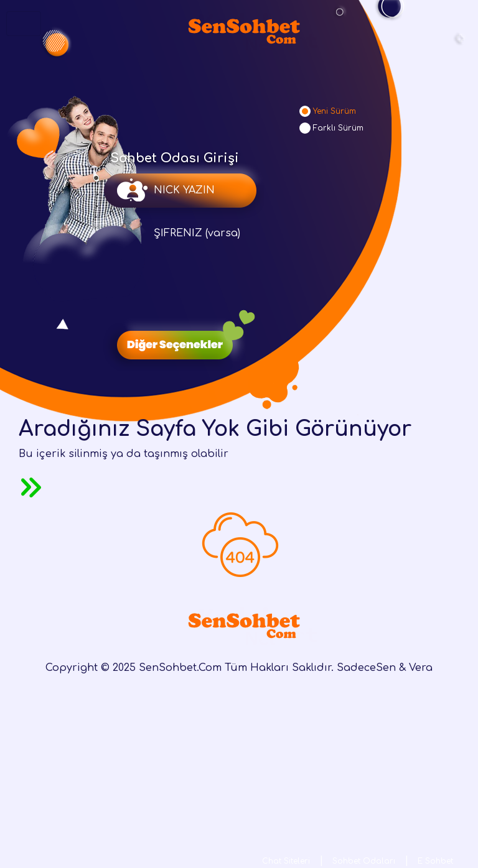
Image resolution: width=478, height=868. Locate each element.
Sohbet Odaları (364, 861)
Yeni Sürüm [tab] (335, 111)
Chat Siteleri (286, 861)
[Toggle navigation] (24, 24)
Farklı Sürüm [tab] (338, 128)
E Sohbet (435, 861)
